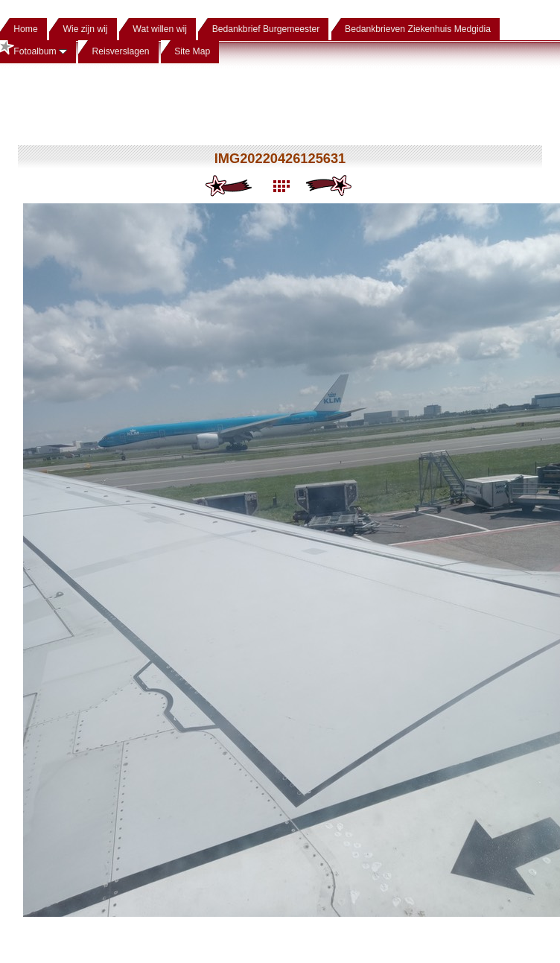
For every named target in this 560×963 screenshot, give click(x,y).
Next (330, 186)
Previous (230, 186)
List (280, 186)
